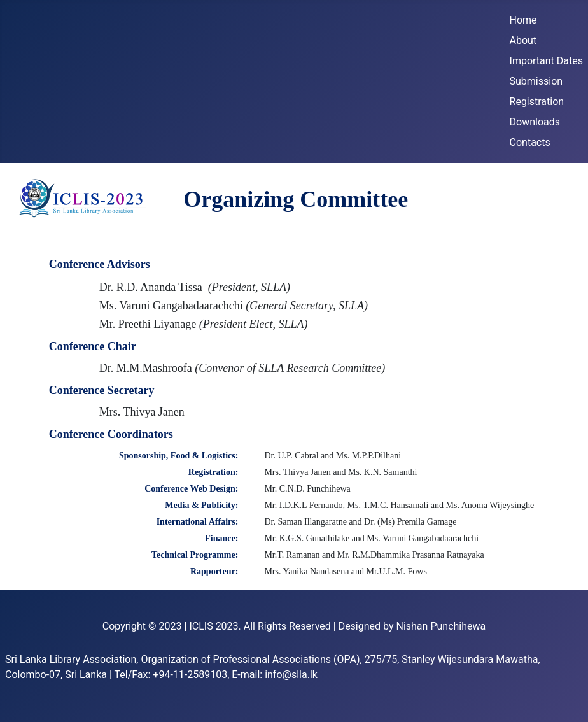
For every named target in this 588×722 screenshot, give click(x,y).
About (523, 40)
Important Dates (546, 61)
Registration (537, 102)
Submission (536, 81)
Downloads (535, 122)
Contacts (530, 142)
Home (523, 20)
